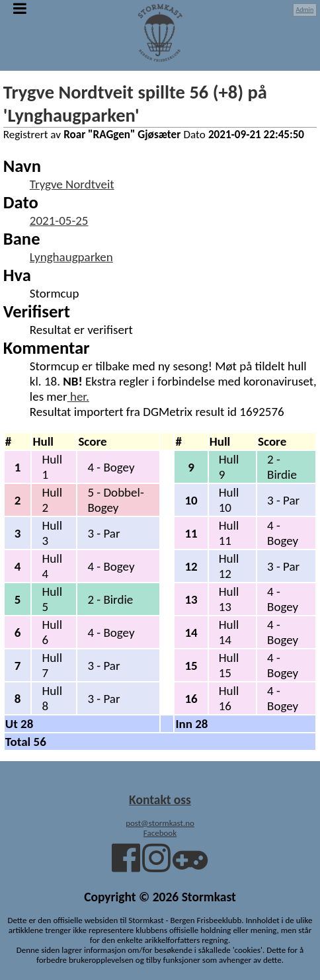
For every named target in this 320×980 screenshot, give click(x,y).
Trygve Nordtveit (72, 184)
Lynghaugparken (71, 257)
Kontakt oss (160, 799)
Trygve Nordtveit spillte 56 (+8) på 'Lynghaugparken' (135, 104)
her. (78, 396)
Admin (305, 10)
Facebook (160, 833)
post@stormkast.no (160, 823)
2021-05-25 (59, 221)
